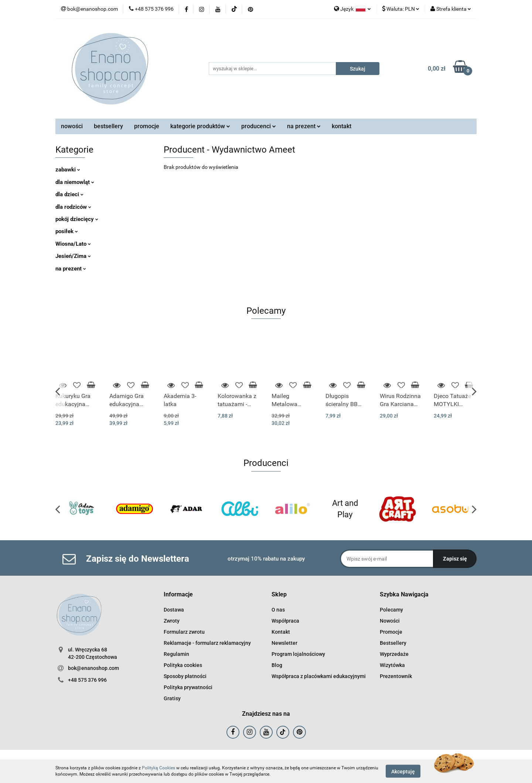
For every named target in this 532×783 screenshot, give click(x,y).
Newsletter (284, 643)
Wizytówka (392, 665)
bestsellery (108, 126)
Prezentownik (396, 676)
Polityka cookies (183, 665)
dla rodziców (73, 207)
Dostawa (174, 610)
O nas (278, 610)
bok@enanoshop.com (93, 668)
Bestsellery (393, 643)
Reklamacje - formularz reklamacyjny (207, 643)
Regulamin (176, 654)
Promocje (391, 632)
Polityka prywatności (188, 687)
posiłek (67, 231)
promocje (147, 126)
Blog (277, 665)
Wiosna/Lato (73, 244)
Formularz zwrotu (184, 632)
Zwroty (172, 621)
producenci (259, 126)
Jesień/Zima (73, 256)
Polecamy (391, 610)
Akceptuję (403, 771)
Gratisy (172, 698)
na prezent (304, 126)
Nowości (390, 621)
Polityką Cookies (158, 768)
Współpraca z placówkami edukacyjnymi (319, 676)
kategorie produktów (200, 126)
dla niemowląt (75, 182)
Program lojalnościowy (298, 654)
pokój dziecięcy (77, 219)
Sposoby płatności (185, 676)
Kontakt (281, 632)
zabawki (68, 170)
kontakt (342, 126)
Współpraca (285, 621)
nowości (72, 126)
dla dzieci (69, 194)
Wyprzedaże (394, 654)
